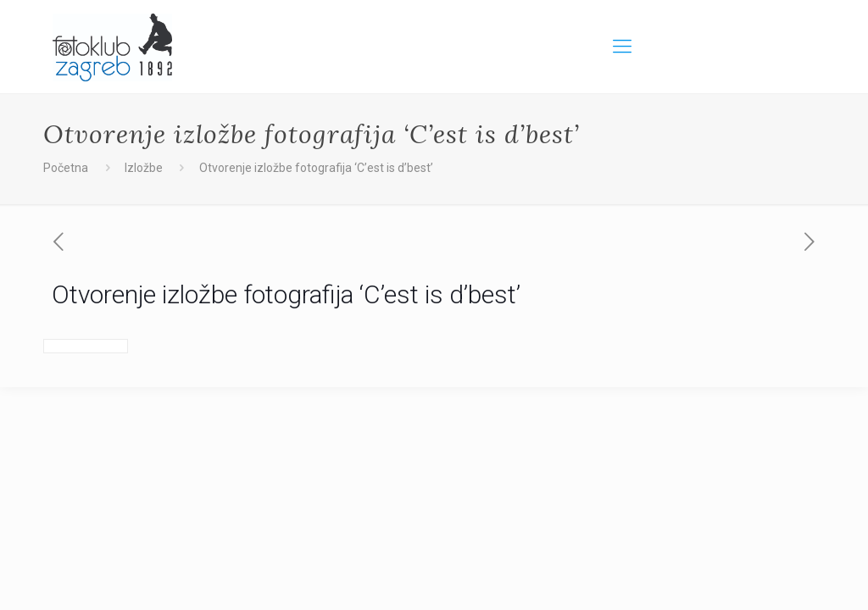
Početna (66, 168)
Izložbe (144, 168)
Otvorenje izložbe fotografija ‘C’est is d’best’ (316, 168)
